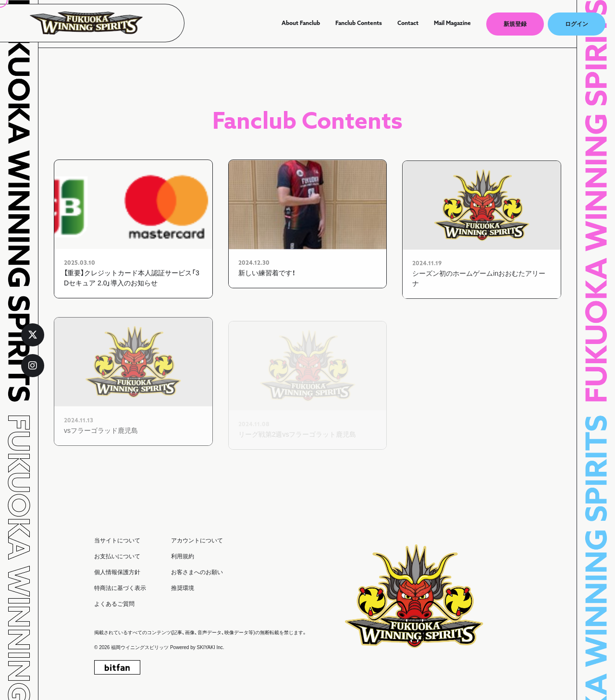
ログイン (577, 24)
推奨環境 (183, 588)
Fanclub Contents (359, 24)
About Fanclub (301, 24)
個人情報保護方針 (117, 572)
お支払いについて (117, 556)
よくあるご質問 (114, 604)
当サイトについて (117, 540)
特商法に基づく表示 (120, 588)
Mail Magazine (452, 24)
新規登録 (515, 24)
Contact (408, 24)
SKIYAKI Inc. (211, 647)
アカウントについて (197, 540)
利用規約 (183, 556)
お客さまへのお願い (197, 572)
